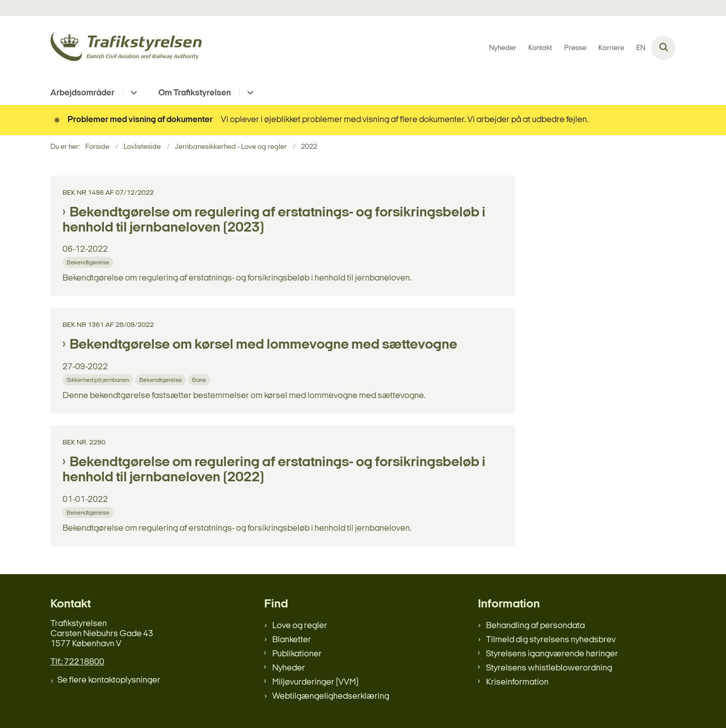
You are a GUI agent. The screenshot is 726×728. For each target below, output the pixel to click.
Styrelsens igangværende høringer (552, 654)
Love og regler (300, 626)
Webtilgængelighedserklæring (331, 696)
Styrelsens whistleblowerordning (549, 668)
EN (641, 48)
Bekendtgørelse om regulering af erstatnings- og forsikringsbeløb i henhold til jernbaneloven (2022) (274, 470)
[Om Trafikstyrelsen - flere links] (249, 93)
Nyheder (289, 668)
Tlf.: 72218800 (77, 662)
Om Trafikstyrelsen (195, 93)
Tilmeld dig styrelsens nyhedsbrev (551, 640)
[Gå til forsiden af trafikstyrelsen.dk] (126, 48)
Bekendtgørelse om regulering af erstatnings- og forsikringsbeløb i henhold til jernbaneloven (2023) (274, 220)
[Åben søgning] (663, 48)
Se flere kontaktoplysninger (109, 680)
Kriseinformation (517, 682)
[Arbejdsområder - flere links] (132, 93)
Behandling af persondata (535, 626)
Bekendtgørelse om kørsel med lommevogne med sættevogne (263, 345)
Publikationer (297, 654)
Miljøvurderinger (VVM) (315, 682)
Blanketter (292, 640)
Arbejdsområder (82, 93)
